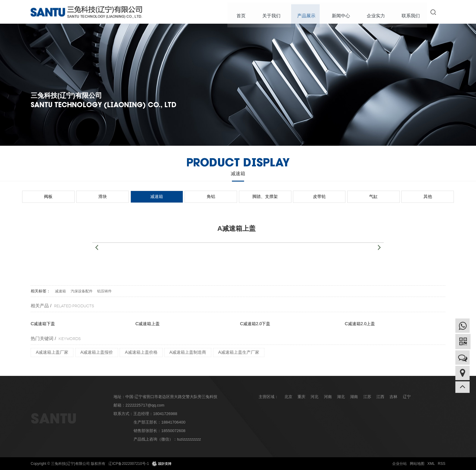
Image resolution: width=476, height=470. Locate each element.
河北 (314, 397)
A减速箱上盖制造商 (188, 352)
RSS (442, 464)
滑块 (144, 196)
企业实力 (376, 12)
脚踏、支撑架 (257, 196)
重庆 (301, 397)
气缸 (332, 196)
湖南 (354, 397)
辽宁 (407, 397)
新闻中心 (342, 12)
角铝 (219, 196)
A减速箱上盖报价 (97, 352)
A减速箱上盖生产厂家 (239, 352)
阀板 (106, 196)
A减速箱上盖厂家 (52, 352)
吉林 (393, 397)
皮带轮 (294, 196)
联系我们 (410, 12)
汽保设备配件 (82, 291)
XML (431, 464)
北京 (288, 397)
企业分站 (399, 464)
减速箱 (182, 196)
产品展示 (308, 12)
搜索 (434, 12)
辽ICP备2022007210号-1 (129, 464)
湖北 (341, 397)
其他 (370, 196)
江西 (380, 397)
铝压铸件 (104, 291)
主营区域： (269, 397)
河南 (328, 397)
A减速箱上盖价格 (141, 352)
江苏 (367, 397)
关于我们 (274, 12)
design (162, 464)
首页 (245, 12)
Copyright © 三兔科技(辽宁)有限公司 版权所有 (68, 464)
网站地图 (417, 464)
